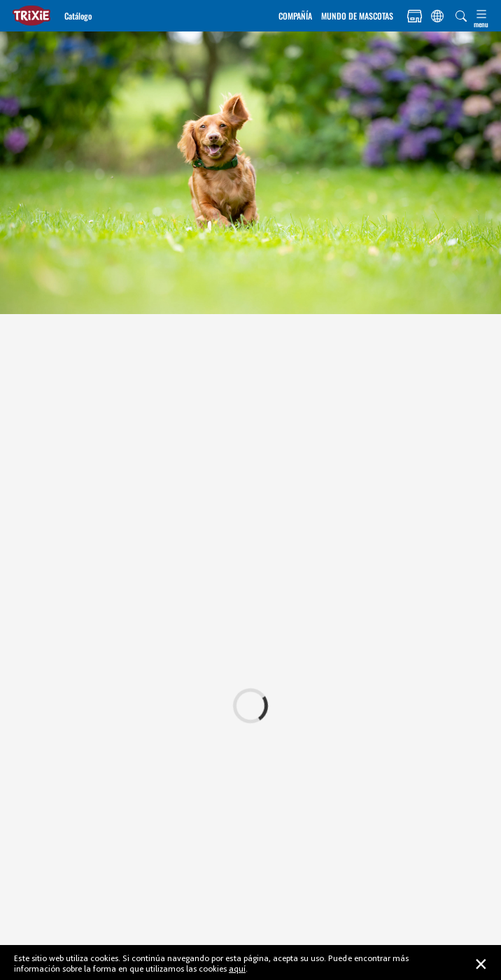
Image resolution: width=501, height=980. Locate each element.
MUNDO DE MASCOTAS (357, 16)
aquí (237, 968)
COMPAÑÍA (295, 16)
